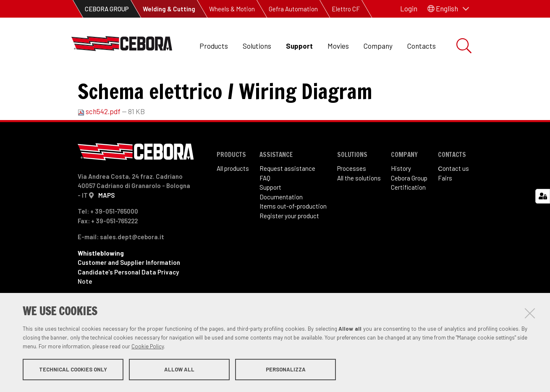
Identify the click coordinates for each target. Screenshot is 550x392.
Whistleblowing (101, 287)
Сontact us (453, 203)
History (401, 203)
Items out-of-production (293, 240)
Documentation (281, 231)
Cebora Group (409, 212)
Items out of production (159, 84)
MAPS (106, 230)
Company (378, 46)
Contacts (422, 46)
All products (233, 203)
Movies (338, 46)
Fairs (445, 212)
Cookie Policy (148, 347)
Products (214, 46)
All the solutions (359, 212)
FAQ (265, 212)
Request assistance (287, 203)
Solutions (257, 46)
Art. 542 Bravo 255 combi (246, 84)
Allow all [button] (179, 370)
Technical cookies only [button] (73, 370)
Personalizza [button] (286, 370)
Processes (352, 203)
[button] (448, 9)
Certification (408, 222)
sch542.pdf (100, 146)
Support (299, 46)
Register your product (289, 250)
